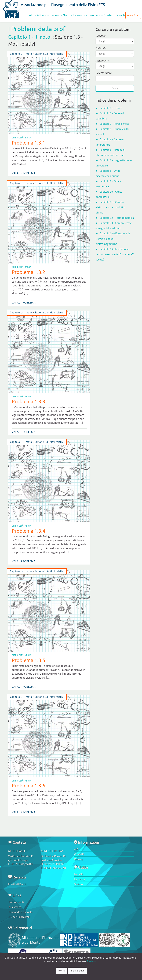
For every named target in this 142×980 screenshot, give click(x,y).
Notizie (68, 15)
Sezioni (56, 15)
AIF (32, 15)
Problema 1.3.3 (28, 401)
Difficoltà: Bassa (21, 138)
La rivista (80, 15)
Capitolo (101, 36)
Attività (43, 15)
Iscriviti (120, 15)
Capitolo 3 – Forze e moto (114, 124)
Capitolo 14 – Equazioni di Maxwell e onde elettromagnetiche (113, 239)
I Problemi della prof (37, 29)
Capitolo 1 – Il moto (111, 108)
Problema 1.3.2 (28, 272)
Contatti (109, 15)
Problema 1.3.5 (28, 660)
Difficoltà (101, 48)
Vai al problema (24, 173)
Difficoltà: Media (21, 396)
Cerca (115, 88)
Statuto (79, 884)
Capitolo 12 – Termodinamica (117, 218)
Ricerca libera (103, 73)
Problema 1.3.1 (28, 143)
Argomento (102, 61)
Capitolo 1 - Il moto (29, 37)
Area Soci (133, 15)
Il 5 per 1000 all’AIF (19, 917)
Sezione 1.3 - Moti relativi (49, 54)
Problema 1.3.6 (28, 786)
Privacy (78, 859)
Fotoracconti (16, 902)
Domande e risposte (21, 912)
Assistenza (15, 907)
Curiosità (96, 15)
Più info (92, 961)
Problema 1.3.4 (28, 531)
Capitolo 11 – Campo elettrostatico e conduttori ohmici (111, 207)
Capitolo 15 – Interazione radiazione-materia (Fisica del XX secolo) (115, 254)
